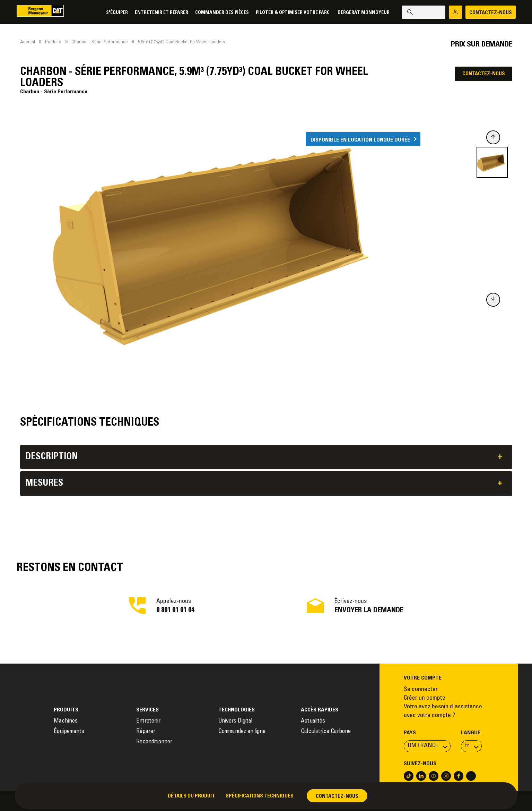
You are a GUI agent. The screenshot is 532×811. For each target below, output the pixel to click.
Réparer (146, 732)
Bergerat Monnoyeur (362, 13)
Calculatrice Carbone (326, 732)
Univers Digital (236, 721)
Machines (66, 721)
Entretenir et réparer (160, 13)
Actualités (313, 721)
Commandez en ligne (242, 732)
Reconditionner (154, 742)
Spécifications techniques (260, 796)
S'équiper (116, 13)
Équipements (69, 732)
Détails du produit (191, 796)
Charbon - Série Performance (100, 42)
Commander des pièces (221, 13)
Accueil (28, 42)
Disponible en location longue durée (360, 140)
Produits (53, 42)
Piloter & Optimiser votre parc (292, 13)
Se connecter (421, 690)
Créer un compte (425, 698)
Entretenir (148, 721)
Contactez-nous (484, 74)
